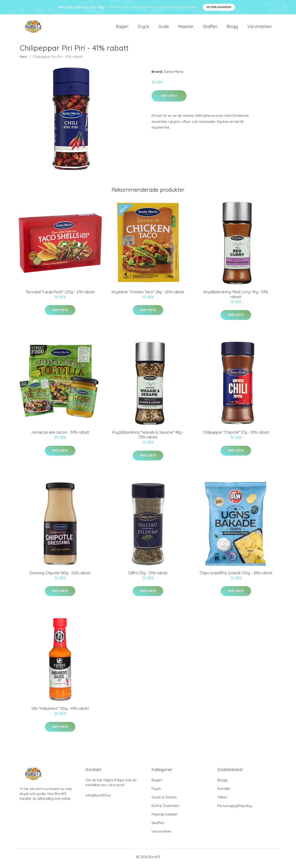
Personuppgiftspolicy (235, 809)
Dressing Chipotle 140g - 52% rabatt (60, 576)
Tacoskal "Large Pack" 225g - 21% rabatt (60, 295)
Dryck (143, 28)
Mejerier (186, 28)
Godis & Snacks (164, 800)
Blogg (232, 28)
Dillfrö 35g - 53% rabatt (148, 576)
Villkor (222, 800)
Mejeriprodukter (165, 817)
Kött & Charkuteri (165, 809)
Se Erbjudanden (219, 7)
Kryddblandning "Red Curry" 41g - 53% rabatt (236, 298)
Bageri (122, 28)
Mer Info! (169, 99)
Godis (164, 28)
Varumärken (259, 28)
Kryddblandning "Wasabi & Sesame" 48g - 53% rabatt (148, 438)
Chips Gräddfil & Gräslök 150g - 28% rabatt (236, 576)
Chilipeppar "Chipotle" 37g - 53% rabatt (236, 436)
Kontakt (224, 792)
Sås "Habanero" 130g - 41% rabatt (60, 712)
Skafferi (210, 28)
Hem (23, 60)
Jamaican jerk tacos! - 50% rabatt (60, 436)
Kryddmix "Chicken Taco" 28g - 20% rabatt (148, 295)
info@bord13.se (98, 798)
